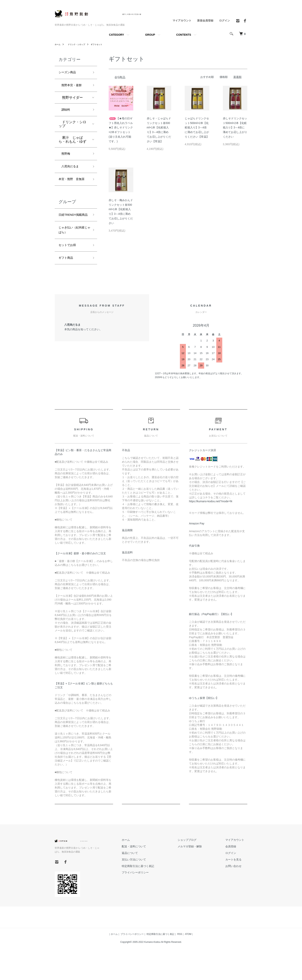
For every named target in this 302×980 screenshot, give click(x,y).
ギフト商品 (67, 281)
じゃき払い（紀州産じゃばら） (72, 250)
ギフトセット (103, 44)
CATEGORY (117, 35)
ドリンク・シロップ (79, 44)
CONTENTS (184, 35)
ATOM (188, 957)
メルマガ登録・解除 (199, 870)
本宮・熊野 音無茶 (72, 188)
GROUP (150, 35)
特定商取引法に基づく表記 (153, 889)
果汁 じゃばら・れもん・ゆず (72, 143)
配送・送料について (149, 870)
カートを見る (237, 883)
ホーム (58, 44)
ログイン (225, 20)
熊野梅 (65, 157)
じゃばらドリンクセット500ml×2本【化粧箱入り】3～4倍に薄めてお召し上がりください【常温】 (197, 128)
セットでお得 (69, 267)
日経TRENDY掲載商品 (73, 230)
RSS (180, 957)
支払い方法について (149, 883)
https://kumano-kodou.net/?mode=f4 (211, 525)
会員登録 (234, 870)
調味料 (65, 112)
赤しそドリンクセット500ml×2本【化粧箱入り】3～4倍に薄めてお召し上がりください (235, 128)
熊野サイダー (71, 100)
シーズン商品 (69, 73)
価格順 (224, 77)
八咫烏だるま (71, 171)
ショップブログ (196, 863)
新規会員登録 (205, 20)
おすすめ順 (207, 77)
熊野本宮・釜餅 (72, 87)
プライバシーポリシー (151, 896)
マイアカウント (182, 20)
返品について (145, 876)
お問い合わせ (237, 889)
